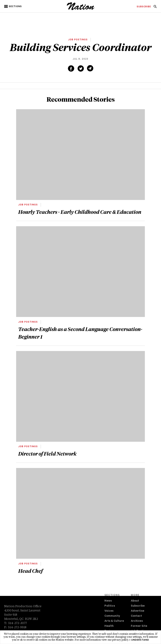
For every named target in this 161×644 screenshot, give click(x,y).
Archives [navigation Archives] (137, 621)
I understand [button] (139, 640)
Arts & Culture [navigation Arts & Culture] (114, 621)
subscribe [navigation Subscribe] (144, 7)
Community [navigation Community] (112, 616)
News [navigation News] (108, 601)
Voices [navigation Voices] (109, 611)
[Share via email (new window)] (90, 68)
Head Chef (31, 571)
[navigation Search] (155, 8)
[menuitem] (144, 7)
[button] (13, 7)
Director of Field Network (47, 453)
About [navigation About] (135, 601)
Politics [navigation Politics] (110, 606)
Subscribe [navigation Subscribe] (138, 606)
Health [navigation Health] (109, 626)
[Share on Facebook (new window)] (71, 68)
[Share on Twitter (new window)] (81, 68)
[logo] (81, 9)
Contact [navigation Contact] (136, 616)
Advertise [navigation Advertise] (138, 611)
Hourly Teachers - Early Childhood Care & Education (80, 212)
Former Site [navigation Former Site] (139, 626)
